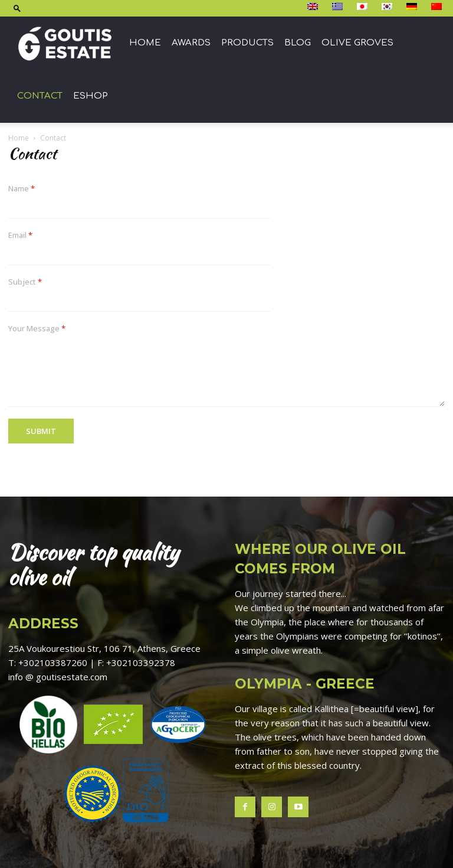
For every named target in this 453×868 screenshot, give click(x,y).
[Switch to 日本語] (364, 7)
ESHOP (91, 96)
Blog (298, 43)
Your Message (37, 329)
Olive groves (357, 43)
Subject (25, 282)
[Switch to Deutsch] (413, 7)
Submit (41, 431)
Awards (191, 43)
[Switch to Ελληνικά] (339, 7)
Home (145, 43)
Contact (40, 96)
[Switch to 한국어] (388, 7)
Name (22, 189)
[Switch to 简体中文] (438, 7)
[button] (17, 8)
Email (20, 235)
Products (247, 43)
